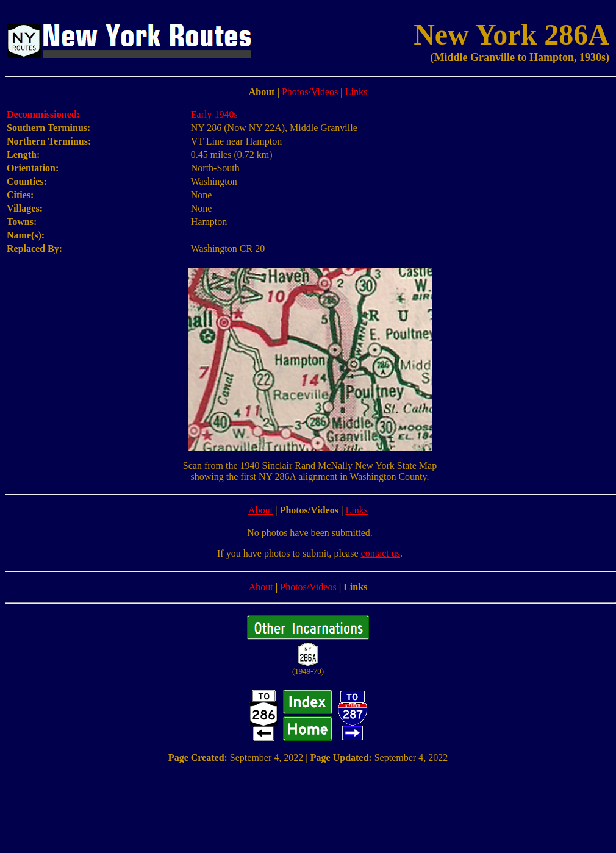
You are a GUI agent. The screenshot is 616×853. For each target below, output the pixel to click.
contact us (381, 553)
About (260, 510)
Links (356, 92)
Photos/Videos (310, 92)
